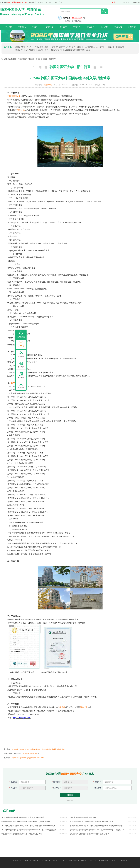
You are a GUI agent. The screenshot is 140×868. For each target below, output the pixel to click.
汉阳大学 (56, 860)
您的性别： (57, 782)
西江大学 (115, 860)
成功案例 (104, 27)
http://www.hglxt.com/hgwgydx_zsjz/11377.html (28, 758)
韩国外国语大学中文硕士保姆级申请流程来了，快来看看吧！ (27, 822)
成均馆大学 (46, 860)
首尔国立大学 (18, 860)
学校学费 (91, 27)
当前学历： (57, 788)
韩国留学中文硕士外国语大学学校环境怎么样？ (89, 834)
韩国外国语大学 (42, 59)
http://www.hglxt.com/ (31, 754)
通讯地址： (98, 788)
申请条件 (77, 27)
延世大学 (37, 860)
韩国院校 (31, 59)
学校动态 (49, 27)
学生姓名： (14, 782)
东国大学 (124, 860)
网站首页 (8, 27)
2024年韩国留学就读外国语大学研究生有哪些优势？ (92, 822)
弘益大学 (93, 860)
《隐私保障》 (70, 801)
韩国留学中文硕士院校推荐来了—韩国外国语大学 (22, 834)
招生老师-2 (78, 21)
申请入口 (115, 2)
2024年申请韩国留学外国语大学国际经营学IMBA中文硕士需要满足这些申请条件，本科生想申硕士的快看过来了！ (30, 830)
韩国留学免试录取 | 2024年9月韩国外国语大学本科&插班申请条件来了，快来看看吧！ (99, 826)
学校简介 (36, 27)
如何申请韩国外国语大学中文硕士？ (85, 817)
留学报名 (84, 707)
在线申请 (132, 27)
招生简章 (63, 27)
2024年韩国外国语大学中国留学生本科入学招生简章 (46, 749)
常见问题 (118, 27)
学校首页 (22, 27)
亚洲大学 (21, 110)
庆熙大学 (64, 860)
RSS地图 (126, 2)
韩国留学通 (22, 59)
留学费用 (15, 383)
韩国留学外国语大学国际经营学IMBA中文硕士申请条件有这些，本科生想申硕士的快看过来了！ (99, 830)
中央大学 (84, 860)
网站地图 (137, 2)
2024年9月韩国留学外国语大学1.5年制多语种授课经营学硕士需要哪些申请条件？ (30, 826)
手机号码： (98, 782)
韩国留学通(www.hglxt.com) (17, 2)
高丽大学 (28, 860)
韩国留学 (61, 707)
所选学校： (14, 788)
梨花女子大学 (74, 860)
